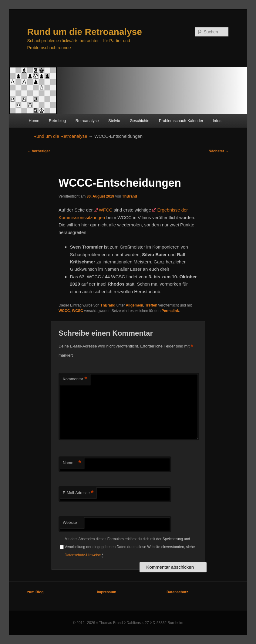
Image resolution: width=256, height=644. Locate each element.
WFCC (106, 210)
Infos (217, 121)
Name (72, 463)
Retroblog (57, 121)
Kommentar (75, 379)
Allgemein (134, 305)
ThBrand (129, 196)
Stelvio (114, 121)
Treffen (151, 305)
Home (34, 121)
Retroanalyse (87, 121)
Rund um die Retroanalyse (85, 32)
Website (70, 522)
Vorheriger (39, 151)
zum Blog (35, 592)
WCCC (64, 311)
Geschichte (139, 121)
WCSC (77, 311)
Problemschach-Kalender (181, 121)
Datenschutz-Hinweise (83, 555)
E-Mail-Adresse (78, 493)
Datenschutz (177, 592)
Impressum (106, 592)
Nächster (219, 151)
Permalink (170, 311)
